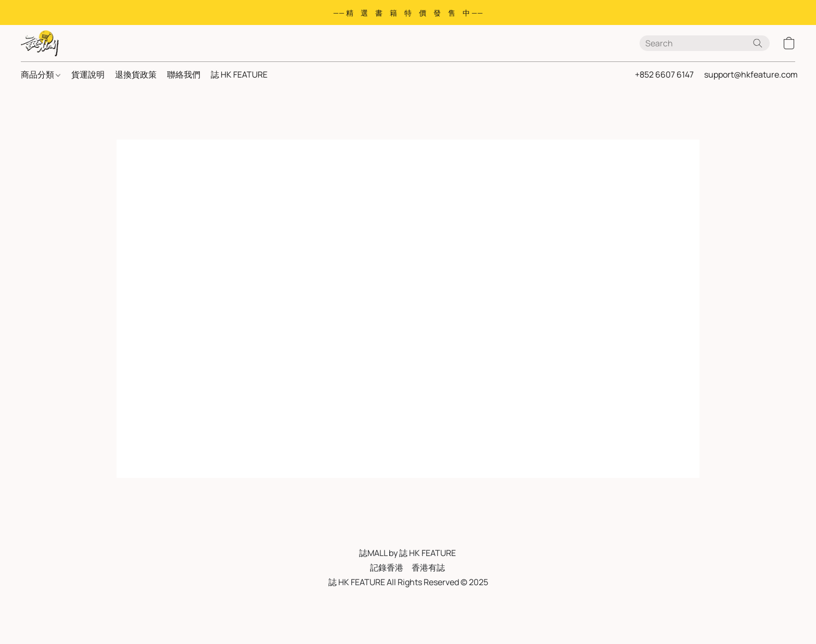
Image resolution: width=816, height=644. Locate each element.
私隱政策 (349, 602)
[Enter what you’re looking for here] (705, 43)
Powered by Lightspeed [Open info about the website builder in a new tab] (408, 621)
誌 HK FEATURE (239, 74)
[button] (40, 43)
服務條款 (310, 602)
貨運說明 (88, 74)
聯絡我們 (184, 74)
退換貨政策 (136, 74)
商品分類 (41, 74)
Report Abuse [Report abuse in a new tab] (498, 602)
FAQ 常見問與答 (400, 602)
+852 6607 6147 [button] (664, 74)
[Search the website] (758, 43)
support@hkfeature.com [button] (751, 74)
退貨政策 (451, 602)
